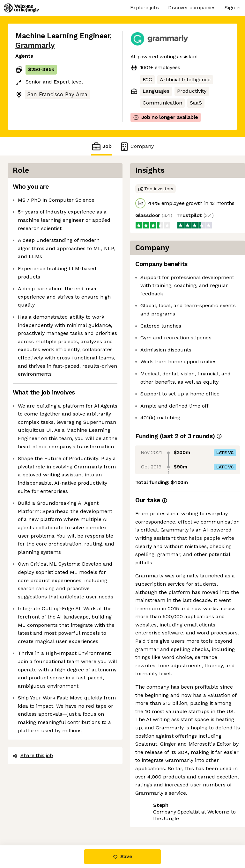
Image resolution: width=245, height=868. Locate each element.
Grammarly (35, 45)
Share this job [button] (33, 755)
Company (137, 146)
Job (101, 146)
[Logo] (21, 8)
